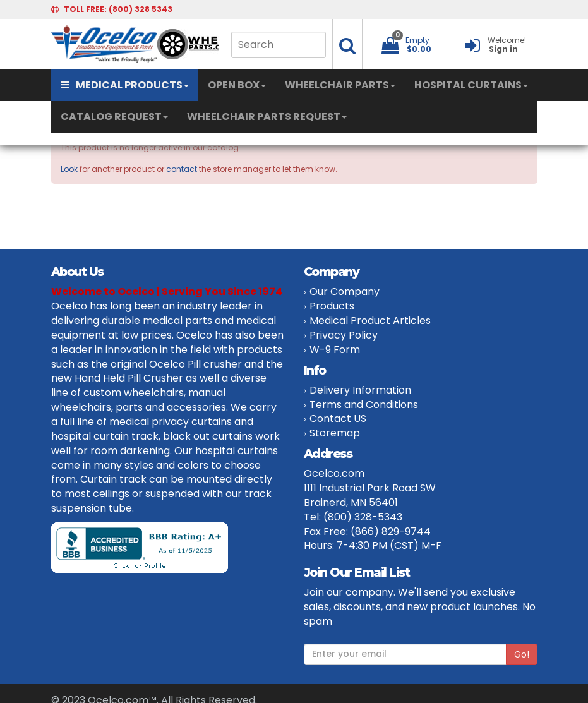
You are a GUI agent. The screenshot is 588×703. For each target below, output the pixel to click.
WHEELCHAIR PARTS (340, 85)
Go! (522, 654)
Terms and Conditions (364, 405)
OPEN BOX (237, 85)
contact (182, 169)
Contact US (338, 418)
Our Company (345, 291)
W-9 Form (335, 350)
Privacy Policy (344, 335)
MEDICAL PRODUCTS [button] (125, 85)
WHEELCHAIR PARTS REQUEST (267, 117)
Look (69, 169)
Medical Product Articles (370, 321)
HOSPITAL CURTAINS (471, 85)
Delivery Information (360, 390)
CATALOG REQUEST (114, 117)
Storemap (335, 433)
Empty (417, 40)
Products (332, 306)
